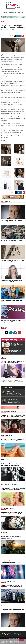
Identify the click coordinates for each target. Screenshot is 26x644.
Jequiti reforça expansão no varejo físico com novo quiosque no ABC (13, 321)
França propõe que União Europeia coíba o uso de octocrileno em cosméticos (12, 440)
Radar (2, 21)
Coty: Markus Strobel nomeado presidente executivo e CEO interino (12, 221)
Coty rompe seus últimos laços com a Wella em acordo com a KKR (12, 261)
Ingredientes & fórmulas (9, 484)
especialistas (7, 387)
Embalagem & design (8, 508)
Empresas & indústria (8, 581)
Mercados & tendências (9, 411)
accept (22, 640)
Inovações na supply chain (12, 340)
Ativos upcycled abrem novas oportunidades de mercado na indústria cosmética (13, 489)
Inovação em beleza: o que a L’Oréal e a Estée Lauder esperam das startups (12, 562)
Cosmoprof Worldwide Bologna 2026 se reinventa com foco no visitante (12, 362)
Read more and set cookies (18, 643)
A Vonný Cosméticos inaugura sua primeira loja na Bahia (12, 241)
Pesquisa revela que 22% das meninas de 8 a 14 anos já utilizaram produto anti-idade (13, 416)
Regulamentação (7, 435)
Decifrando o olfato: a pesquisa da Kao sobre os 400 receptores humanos (11, 464)
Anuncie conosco (18, 633)
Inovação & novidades (8, 557)
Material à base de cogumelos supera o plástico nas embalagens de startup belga (12, 513)
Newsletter (7, 635)
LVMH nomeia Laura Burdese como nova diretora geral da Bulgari (11, 281)
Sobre (3, 633)
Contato (9, 633)
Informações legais (17, 635)
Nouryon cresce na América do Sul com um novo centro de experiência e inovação (12, 586)
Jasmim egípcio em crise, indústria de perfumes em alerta (11, 537)
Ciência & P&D (5, 460)
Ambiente (4, 533)
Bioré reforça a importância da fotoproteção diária (13, 301)
